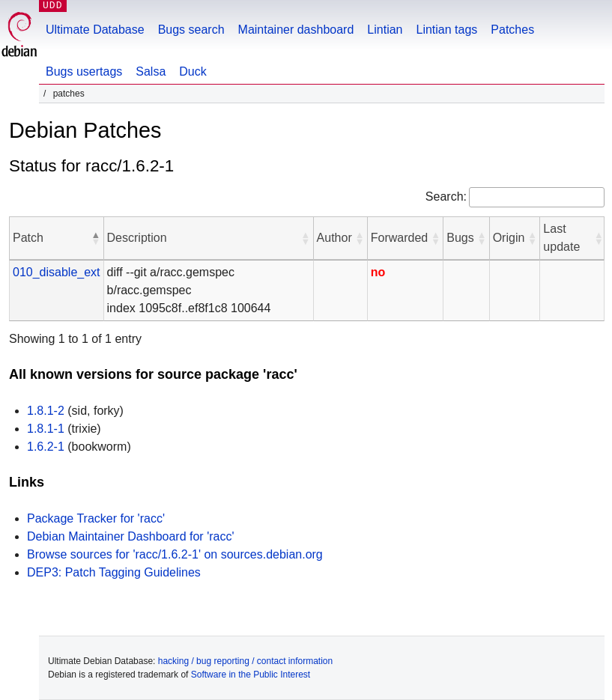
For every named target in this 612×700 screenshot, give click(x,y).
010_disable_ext (57, 272)
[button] (96, 238)
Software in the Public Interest (251, 675)
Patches (512, 30)
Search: (446, 197)
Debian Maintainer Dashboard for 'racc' (130, 536)
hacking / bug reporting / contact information (245, 661)
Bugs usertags (84, 71)
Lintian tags (446, 30)
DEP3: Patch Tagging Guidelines (114, 572)
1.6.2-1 (46, 447)
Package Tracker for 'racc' (96, 518)
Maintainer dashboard (296, 30)
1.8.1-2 (46, 411)
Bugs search (191, 30)
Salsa (151, 71)
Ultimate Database (95, 30)
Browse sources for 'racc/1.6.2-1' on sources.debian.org (175, 554)
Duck (193, 71)
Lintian (385, 30)
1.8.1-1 (46, 429)
